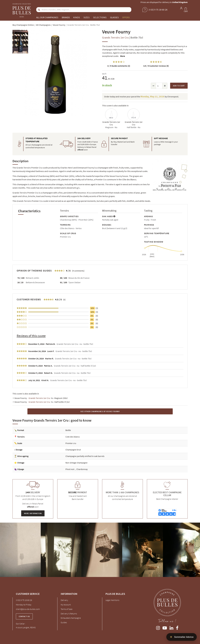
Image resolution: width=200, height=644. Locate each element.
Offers (126, 17)
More (123, 56)
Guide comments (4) (119, 66)
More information (33, 513)
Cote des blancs (73, 437)
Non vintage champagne (76, 463)
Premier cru (71, 443)
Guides (64, 622)
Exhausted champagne (71, 618)
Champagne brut (73, 450)
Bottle (68, 430)
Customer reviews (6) (156, 66)
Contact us (24, 616)
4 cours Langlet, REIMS (26, 627)
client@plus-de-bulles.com (28, 609)
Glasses (114, 17)
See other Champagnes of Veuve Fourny (100, 411)
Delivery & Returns (69, 614)
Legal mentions (112, 600)
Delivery (64, 600)
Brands (66, 17)
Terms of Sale (67, 609)
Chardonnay (82, 469)
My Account (66, 605)
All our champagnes (47, 17)
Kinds (77, 17)
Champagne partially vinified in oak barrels (85, 456)
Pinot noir (70, 469)
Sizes (87, 17)
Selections (100, 17)
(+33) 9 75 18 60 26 (24, 600)
